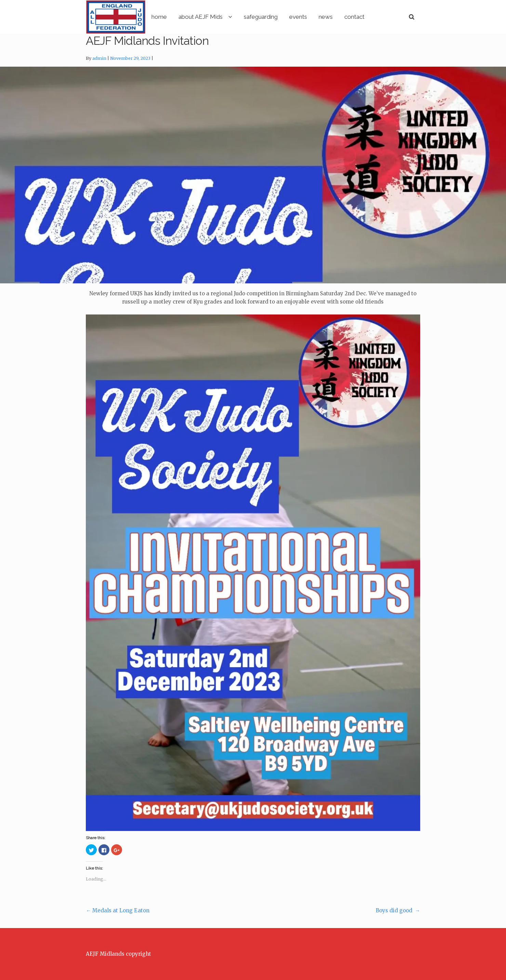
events (327, 17)
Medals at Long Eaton (118, 911)
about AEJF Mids (229, 17)
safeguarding (289, 17)
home (188, 17)
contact (383, 17)
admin (99, 59)
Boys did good (398, 911)
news (354, 17)
